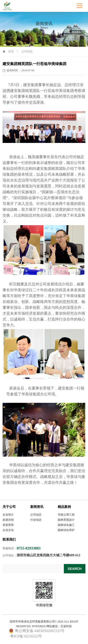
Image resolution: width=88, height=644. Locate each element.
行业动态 (36, 520)
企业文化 (8, 530)
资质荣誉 (8, 525)
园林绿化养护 (66, 530)
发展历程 (8, 520)
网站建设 (52, 626)
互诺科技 (66, 626)
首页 (11, 51)
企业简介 (8, 515)
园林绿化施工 (66, 525)
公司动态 (36, 515)
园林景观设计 (66, 520)
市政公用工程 (66, 515)
